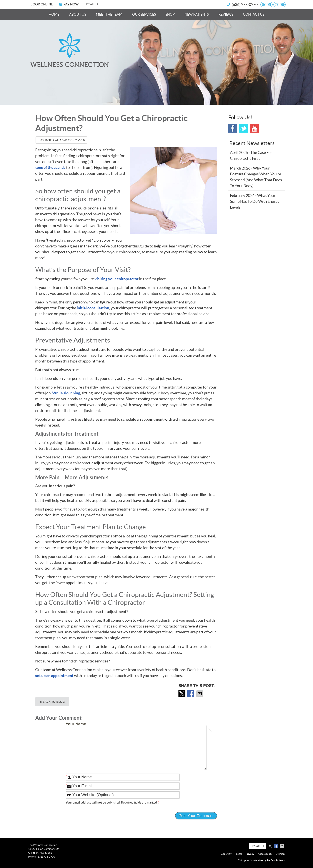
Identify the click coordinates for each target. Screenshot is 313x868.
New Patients (197, 14)
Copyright (227, 854)
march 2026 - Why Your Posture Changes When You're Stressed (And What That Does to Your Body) (256, 177)
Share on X (182, 694)
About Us (78, 14)
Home (54, 14)
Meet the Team (109, 14)
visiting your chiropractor (117, 279)
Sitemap (280, 854)
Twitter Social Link (243, 128)
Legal (239, 854)
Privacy (250, 854)
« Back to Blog (52, 702)
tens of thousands (50, 167)
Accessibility (265, 854)
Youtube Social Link (254, 128)
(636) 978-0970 (245, 4)
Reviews (226, 14)
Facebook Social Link (233, 128)
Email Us (92, 4)
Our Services (144, 14)
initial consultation (93, 308)
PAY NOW (69, 4)
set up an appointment (54, 676)
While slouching (66, 393)
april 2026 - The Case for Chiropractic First (251, 155)
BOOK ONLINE (42, 4)
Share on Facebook (191, 694)
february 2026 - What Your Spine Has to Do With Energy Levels (255, 201)
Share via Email (200, 694)
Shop (170, 14)
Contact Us (254, 14)
